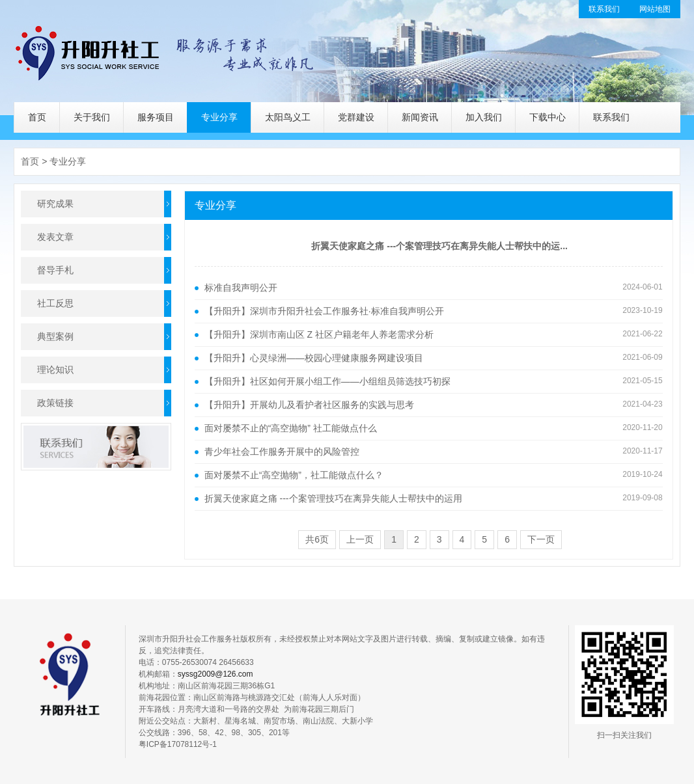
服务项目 (156, 117)
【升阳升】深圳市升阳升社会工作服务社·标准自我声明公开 (324, 311)
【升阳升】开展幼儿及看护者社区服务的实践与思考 (309, 405)
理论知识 (55, 370)
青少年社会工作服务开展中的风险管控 (282, 452)
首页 (37, 117)
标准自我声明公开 (241, 288)
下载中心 (548, 117)
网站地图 (655, 9)
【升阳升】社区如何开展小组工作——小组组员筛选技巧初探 (327, 381)
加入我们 (484, 117)
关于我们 (92, 117)
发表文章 (55, 237)
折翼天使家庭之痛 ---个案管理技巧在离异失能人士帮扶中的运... (439, 246)
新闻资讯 (420, 117)
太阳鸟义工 (288, 117)
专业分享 (219, 117)
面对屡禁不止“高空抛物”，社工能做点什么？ (294, 475)
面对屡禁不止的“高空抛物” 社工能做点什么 (291, 428)
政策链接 (55, 403)
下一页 (541, 539)
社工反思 (55, 303)
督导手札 (55, 270)
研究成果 (55, 204)
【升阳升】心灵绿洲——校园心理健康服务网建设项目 (314, 358)
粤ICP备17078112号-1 (178, 744)
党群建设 (356, 117)
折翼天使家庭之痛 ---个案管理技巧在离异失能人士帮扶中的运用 (333, 498)
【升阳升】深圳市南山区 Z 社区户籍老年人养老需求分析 (319, 334)
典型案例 (55, 336)
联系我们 (604, 9)
